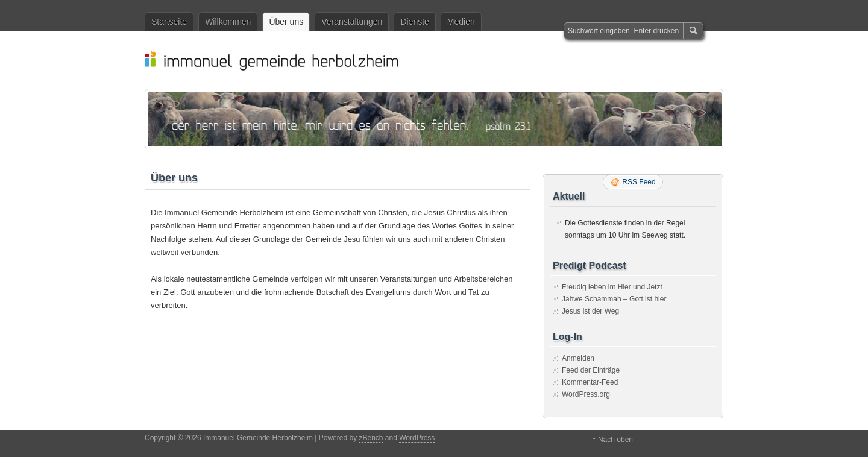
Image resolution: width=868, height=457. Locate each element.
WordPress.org (586, 394)
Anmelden (578, 358)
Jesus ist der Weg (590, 311)
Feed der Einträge (591, 370)
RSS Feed (639, 182)
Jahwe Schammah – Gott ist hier (614, 299)
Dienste (414, 22)
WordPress (417, 438)
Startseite (169, 22)
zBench (371, 438)
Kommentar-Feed (590, 382)
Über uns (286, 22)
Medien (461, 22)
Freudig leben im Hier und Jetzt (612, 287)
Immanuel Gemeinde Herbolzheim (440, 60)
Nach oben (615, 440)
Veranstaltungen (352, 22)
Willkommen (228, 22)
